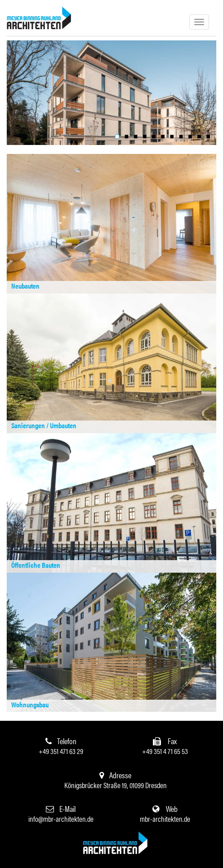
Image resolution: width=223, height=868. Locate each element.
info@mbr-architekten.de (61, 819)
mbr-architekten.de (165, 819)
